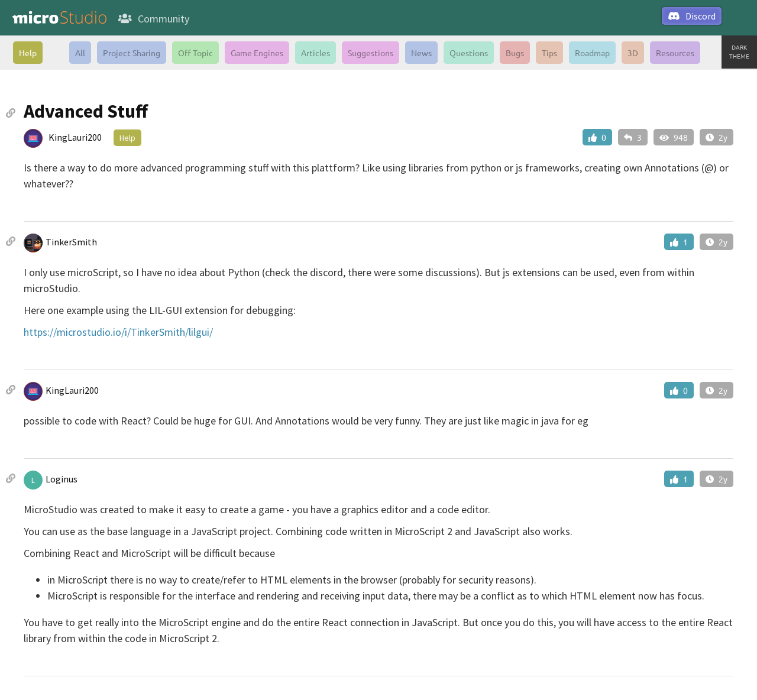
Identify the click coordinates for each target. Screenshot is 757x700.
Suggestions (371, 53)
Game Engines (257, 53)
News (421, 53)
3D (633, 53)
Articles (316, 53)
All (80, 53)
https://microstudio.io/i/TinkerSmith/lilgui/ (118, 332)
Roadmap (592, 53)
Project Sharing (132, 53)
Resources (675, 53)
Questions (469, 53)
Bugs (515, 53)
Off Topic (195, 53)
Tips (549, 53)
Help (28, 53)
